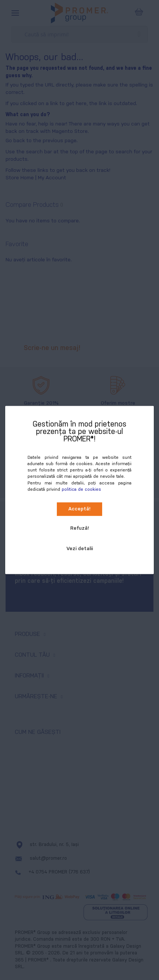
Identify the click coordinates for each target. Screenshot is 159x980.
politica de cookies (81, 489)
